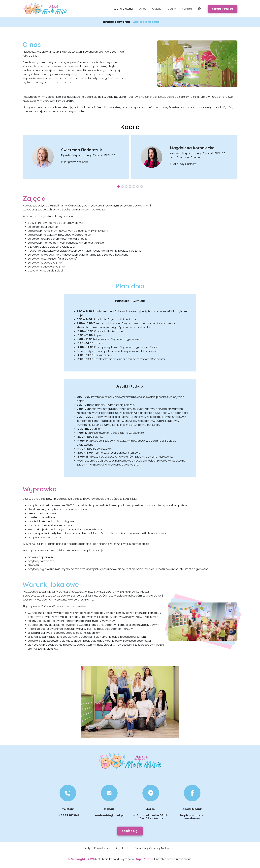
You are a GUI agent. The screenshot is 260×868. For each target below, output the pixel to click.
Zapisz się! (130, 831)
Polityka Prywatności (97, 848)
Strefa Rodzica (223, 9)
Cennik (172, 9)
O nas (142, 9)
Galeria (157, 9)
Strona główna (123, 9)
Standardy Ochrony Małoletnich (156, 848)
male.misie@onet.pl (109, 815)
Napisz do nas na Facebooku (192, 817)
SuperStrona (144, 859)
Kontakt (187, 9)
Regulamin (122, 848)
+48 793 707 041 (68, 815)
